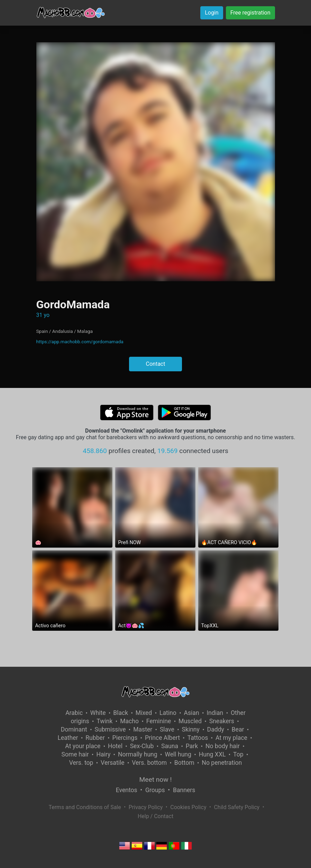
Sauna (170, 746)
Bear (238, 729)
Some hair (75, 754)
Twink (104, 721)
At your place (83, 746)
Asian (192, 713)
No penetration (222, 763)
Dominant (74, 729)
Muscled (190, 721)
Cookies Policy (188, 807)
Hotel (115, 746)
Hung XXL (212, 754)
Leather (68, 738)
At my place (231, 738)
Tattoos (198, 738)
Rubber (95, 738)
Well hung (178, 754)
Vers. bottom (149, 763)
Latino (168, 713)
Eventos (127, 790)
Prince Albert (162, 738)
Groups (155, 790)
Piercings (125, 738)
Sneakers (222, 721)
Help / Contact (155, 816)
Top (238, 754)
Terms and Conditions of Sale (85, 807)
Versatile (112, 763)
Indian (215, 713)
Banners (184, 790)
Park (192, 746)
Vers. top (81, 763)
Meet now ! (156, 780)
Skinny (191, 729)
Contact (156, 364)
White (98, 713)
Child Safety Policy (237, 807)
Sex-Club (142, 746)
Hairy (103, 754)
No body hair (223, 746)
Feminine (159, 721)
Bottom (184, 763)
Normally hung (138, 754)
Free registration (250, 13)
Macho (129, 721)
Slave (167, 729)
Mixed (144, 713)
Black (121, 713)
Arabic (74, 713)
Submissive (110, 729)
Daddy (216, 729)
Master (143, 729)
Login (212, 13)
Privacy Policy (146, 807)
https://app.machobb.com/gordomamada (80, 342)
